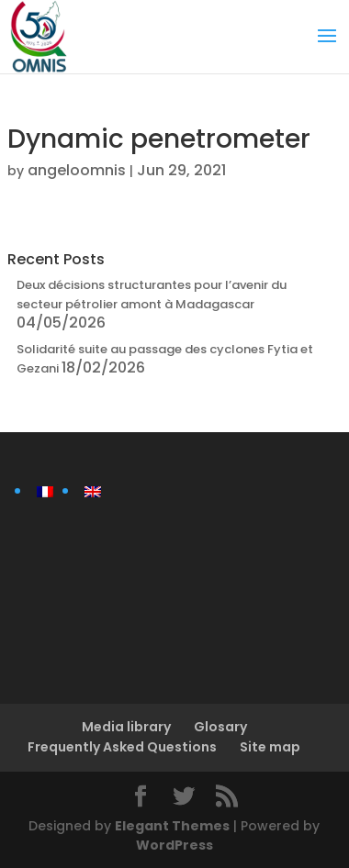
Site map (270, 747)
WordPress (174, 845)
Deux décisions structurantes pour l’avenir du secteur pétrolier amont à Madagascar (152, 295)
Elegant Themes (172, 826)
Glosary (220, 727)
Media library (126, 727)
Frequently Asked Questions (122, 747)
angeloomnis (77, 170)
